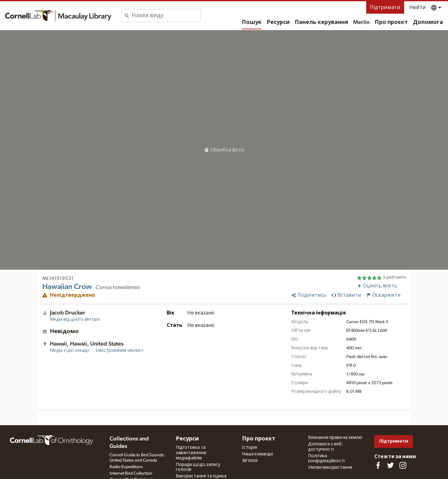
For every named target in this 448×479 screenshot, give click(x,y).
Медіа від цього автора (75, 319)
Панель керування (321, 22)
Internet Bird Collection (131, 473)
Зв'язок (250, 461)
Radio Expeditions (126, 467)
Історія (250, 448)
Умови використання (330, 467)
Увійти (418, 7)
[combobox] (166, 16)
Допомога (428, 22)
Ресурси (278, 22)
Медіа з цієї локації (70, 351)
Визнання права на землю (335, 438)
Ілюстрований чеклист (120, 351)
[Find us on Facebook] (378, 465)
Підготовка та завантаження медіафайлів (191, 453)
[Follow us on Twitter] (390, 465)
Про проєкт (391, 22)
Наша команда (257, 454)
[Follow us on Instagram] (403, 465)
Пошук (252, 22)
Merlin (361, 22)
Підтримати (385, 7)
